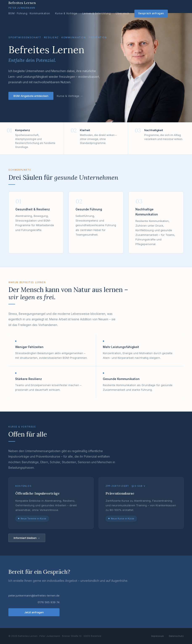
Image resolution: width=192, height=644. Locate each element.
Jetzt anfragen (34, 612)
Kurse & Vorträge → (70, 96)
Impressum (158, 636)
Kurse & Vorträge (66, 13)
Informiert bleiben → (27, 538)
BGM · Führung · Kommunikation (29, 13)
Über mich (122, 13)
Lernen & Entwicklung (97, 13)
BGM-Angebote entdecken (31, 96)
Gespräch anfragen (151, 13)
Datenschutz (176, 636)
